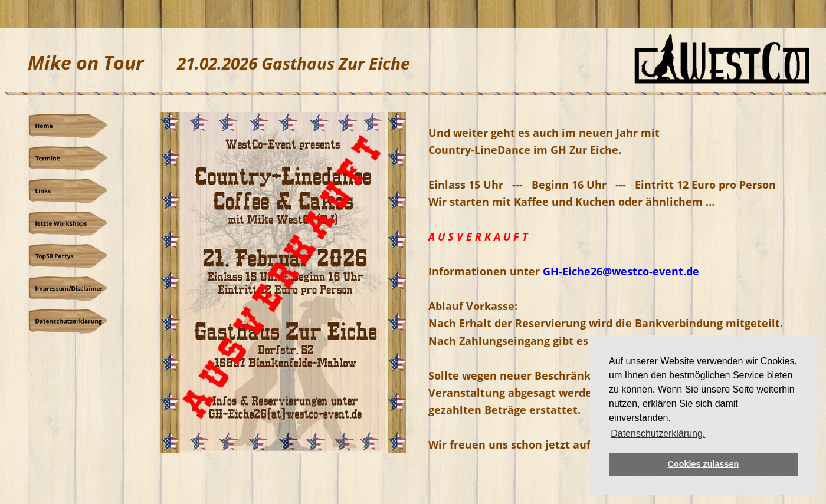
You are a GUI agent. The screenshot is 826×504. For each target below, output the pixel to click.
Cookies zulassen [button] (704, 464)
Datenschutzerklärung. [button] (658, 434)
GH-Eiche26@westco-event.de (621, 271)
